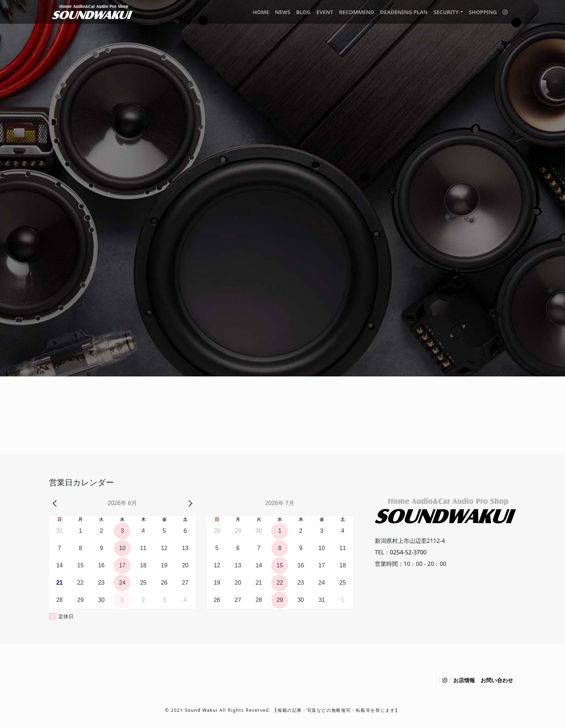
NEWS (283, 12)
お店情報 (464, 680)
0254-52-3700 (408, 552)
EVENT (325, 12)
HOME (261, 12)
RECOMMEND (357, 12)
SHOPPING (483, 12)
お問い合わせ (497, 680)
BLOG (303, 12)
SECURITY (446, 12)
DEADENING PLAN (404, 12)
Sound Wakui (201, 710)
